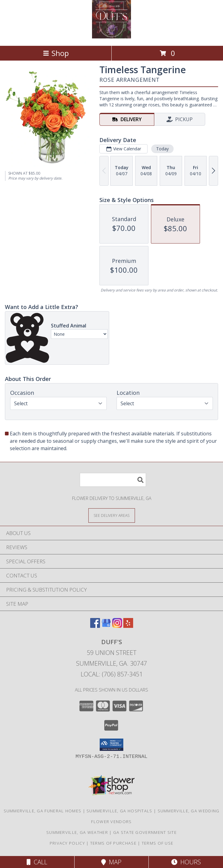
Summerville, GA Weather (77, 832)
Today (162, 149)
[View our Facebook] (95, 626)
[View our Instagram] (117, 626)
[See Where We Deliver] (112, 515)
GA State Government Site (145, 832)
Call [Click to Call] (37, 862)
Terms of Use (158, 843)
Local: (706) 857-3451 (112, 674)
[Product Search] (113, 480)
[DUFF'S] (111, 37)
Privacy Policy (67, 843)
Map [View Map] (111, 862)
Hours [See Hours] (186, 862)
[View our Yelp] (128, 626)
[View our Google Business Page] (106, 626)
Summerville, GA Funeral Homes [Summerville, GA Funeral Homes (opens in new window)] (43, 811)
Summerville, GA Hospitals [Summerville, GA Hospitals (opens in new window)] (119, 811)
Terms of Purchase (113, 843)
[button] (111, 745)
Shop (56, 53)
